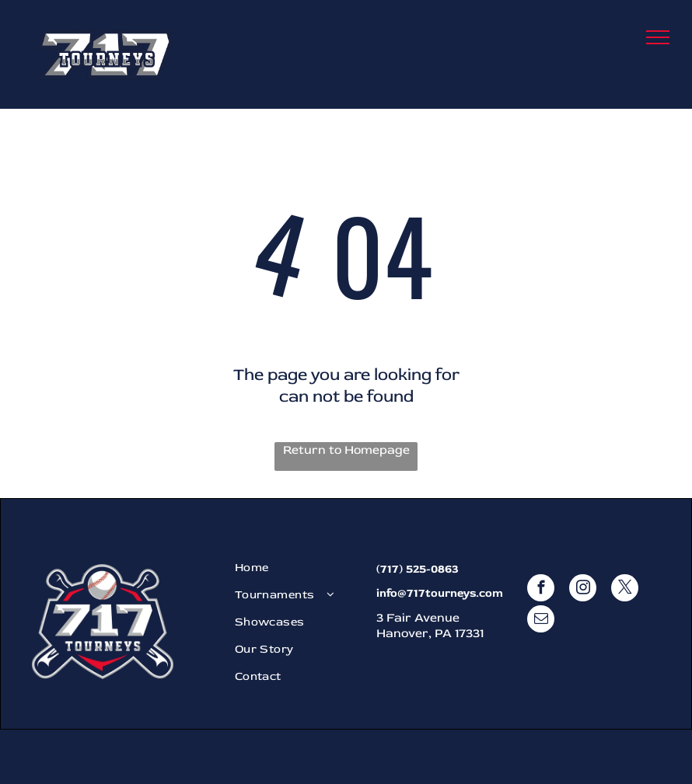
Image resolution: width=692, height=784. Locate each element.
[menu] (658, 37)
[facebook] (541, 590)
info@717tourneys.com (440, 593)
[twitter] (625, 590)
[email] (541, 621)
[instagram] (583, 590)
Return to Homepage (346, 450)
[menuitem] (297, 568)
